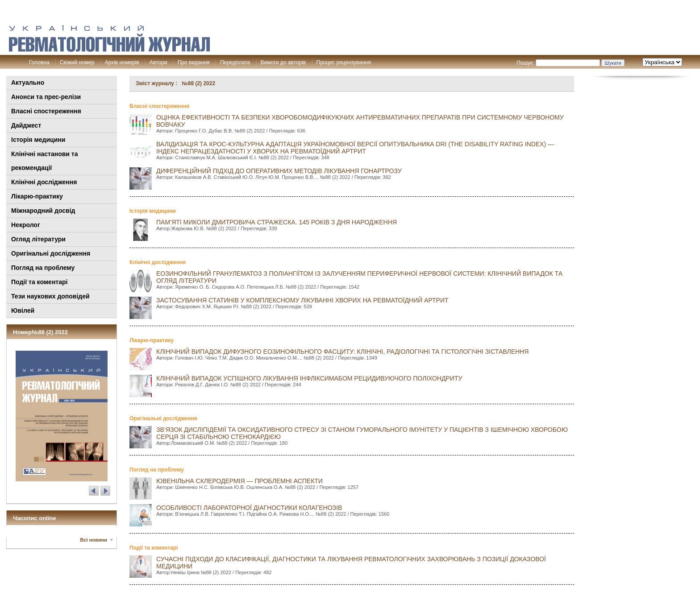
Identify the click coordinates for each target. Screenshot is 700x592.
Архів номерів (122, 62)
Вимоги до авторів (283, 62)
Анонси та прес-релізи (46, 97)
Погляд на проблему (43, 268)
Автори (158, 62)
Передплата (235, 62)
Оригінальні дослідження (51, 253)
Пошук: (525, 63)
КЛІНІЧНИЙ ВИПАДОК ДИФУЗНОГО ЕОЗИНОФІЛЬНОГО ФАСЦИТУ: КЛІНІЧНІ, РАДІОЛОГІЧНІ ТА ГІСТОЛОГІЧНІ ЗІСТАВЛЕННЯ (342, 352)
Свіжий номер (77, 62)
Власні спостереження (46, 111)
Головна (39, 62)
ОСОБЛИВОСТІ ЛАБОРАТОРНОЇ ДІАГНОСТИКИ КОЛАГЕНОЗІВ (249, 508)
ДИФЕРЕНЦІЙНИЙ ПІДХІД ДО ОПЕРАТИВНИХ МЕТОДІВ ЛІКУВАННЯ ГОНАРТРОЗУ (279, 171)
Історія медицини (38, 140)
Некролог (26, 225)
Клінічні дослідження (44, 182)
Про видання (194, 62)
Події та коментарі (39, 282)
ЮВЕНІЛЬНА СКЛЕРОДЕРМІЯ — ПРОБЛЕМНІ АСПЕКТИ (240, 481)
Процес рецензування (344, 62)
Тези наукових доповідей (50, 296)
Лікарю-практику (37, 196)
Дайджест (26, 125)
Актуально (28, 83)
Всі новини (94, 540)
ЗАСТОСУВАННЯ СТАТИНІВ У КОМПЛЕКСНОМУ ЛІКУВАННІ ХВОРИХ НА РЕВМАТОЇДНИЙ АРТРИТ (302, 300)
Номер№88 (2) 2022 (40, 332)
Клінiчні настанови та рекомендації (44, 161)
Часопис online (35, 518)
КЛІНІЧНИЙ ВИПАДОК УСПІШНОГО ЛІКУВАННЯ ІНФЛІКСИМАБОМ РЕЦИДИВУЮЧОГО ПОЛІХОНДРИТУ (309, 378)
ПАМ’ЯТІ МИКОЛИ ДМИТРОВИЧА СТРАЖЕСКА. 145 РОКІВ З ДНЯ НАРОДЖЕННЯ (277, 222)
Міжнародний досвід (43, 211)
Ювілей (23, 310)
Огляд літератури (38, 239)
